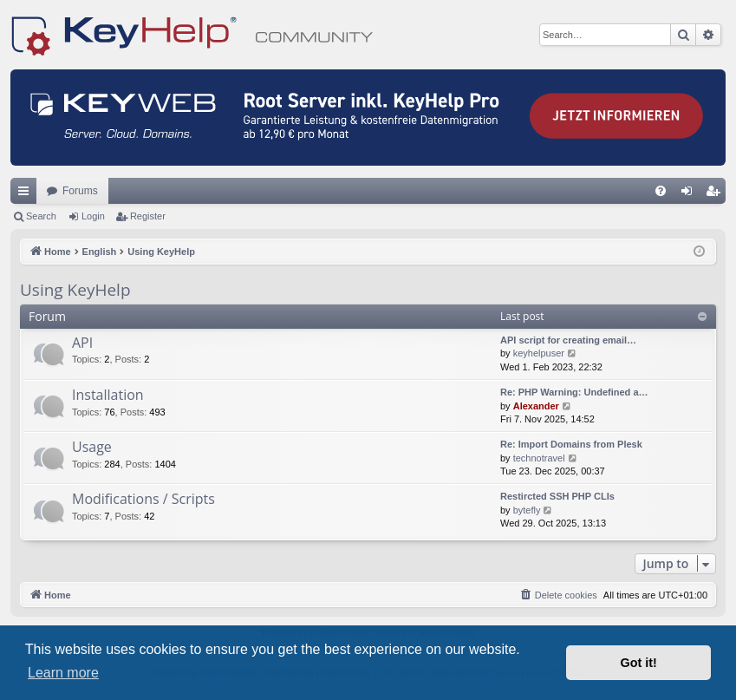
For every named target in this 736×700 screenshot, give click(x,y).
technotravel (539, 458)
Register (148, 216)
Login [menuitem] (690, 194)
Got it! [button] (639, 663)
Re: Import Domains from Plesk (571, 444)
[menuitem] (661, 191)
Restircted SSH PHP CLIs (557, 496)
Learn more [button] (63, 673)
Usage (92, 447)
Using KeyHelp (75, 290)
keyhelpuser (539, 353)
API (82, 343)
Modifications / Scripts (143, 499)
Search (41, 216)
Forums (80, 191)
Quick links (27, 194)
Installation (108, 395)
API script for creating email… (568, 340)
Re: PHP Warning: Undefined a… (574, 392)
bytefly (527, 510)
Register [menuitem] (716, 194)
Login (93, 216)
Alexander (536, 406)
